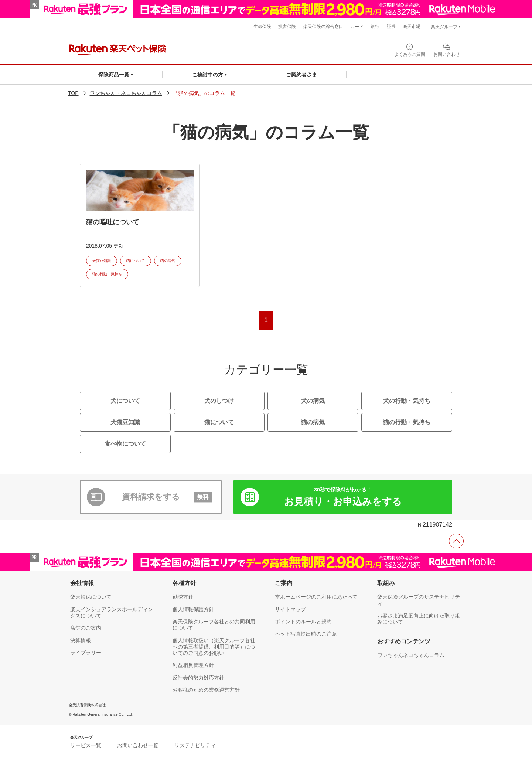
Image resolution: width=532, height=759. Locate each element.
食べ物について (125, 444)
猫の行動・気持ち (107, 274)
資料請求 (167, 497)
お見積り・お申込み (343, 497)
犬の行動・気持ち (407, 401)
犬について (125, 401)
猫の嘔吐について (113, 222)
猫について (136, 261)
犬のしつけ (219, 401)
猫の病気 (168, 261)
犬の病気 (313, 401)
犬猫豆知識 (102, 261)
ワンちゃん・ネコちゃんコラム (126, 93)
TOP (73, 93)
